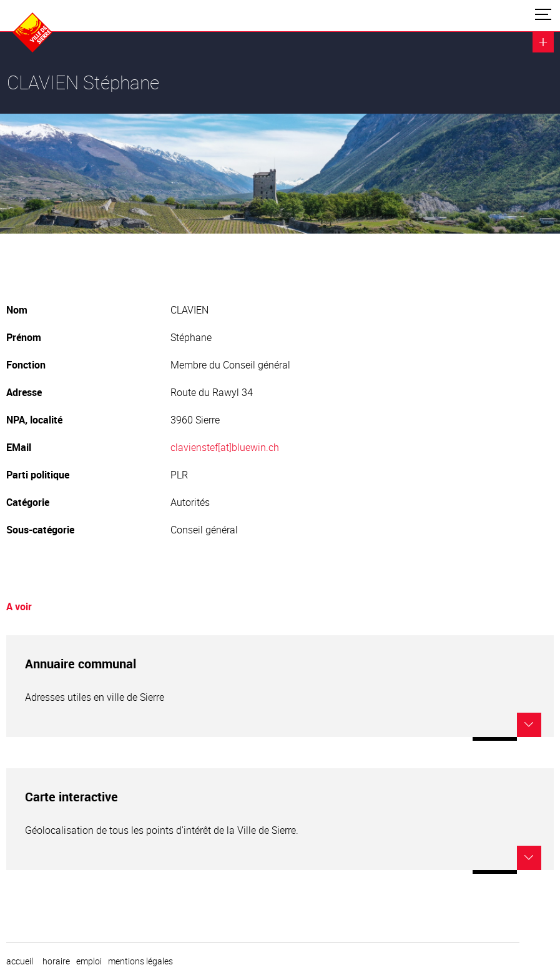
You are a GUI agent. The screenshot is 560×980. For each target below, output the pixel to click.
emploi (89, 961)
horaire (56, 961)
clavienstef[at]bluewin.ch (225, 447)
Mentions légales (140, 961)
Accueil (20, 961)
